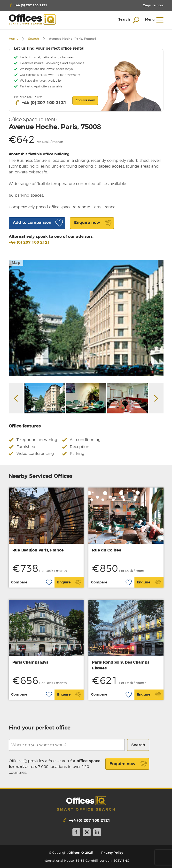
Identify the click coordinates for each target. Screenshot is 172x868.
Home (14, 39)
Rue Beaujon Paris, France (38, 550)
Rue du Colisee (107, 550)
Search (34, 39)
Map (16, 263)
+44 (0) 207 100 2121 (29, 242)
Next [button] (156, 398)
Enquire (69, 582)
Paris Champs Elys (30, 662)
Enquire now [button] (85, 100)
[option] (86, 318)
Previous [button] (16, 398)
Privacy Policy (112, 853)
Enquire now (128, 764)
